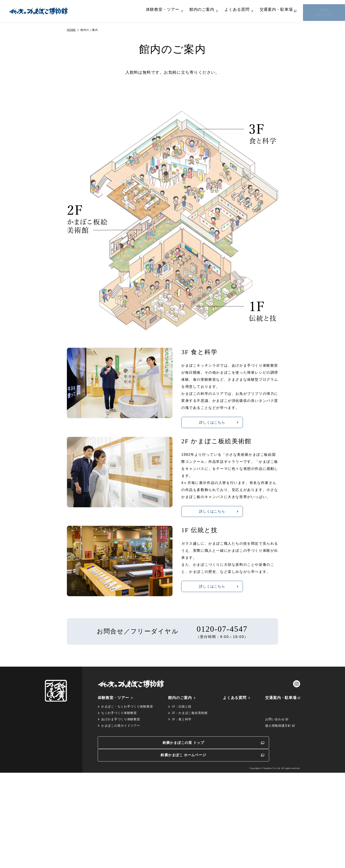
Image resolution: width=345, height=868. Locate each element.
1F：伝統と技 (181, 811)
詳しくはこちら (219, 524)
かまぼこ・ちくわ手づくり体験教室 (127, 811)
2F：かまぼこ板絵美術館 (189, 818)
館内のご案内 (222, 11)
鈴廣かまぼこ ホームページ (247, 849)
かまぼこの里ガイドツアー (121, 830)
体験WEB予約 (334, 11)
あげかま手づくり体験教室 (121, 824)
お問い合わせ (273, 824)
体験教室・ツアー (183, 11)
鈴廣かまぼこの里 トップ (146, 849)
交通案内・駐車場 (296, 11)
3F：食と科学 (181, 824)
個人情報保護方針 (276, 830)
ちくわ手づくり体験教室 (119, 818)
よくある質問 (257, 11)
